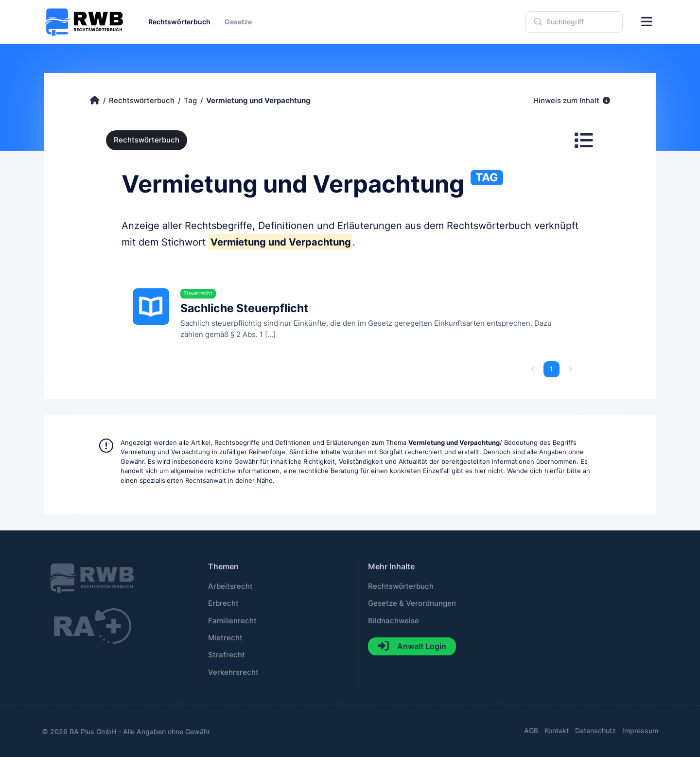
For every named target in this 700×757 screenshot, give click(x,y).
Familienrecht (232, 621)
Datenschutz (595, 731)
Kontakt (557, 731)
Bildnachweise (394, 621)
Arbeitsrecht (230, 586)
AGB (531, 731)
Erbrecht (223, 603)
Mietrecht (225, 638)
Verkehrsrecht (233, 672)
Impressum (640, 731)
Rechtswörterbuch (147, 140)
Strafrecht (227, 655)
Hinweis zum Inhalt (572, 101)
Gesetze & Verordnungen (412, 603)
